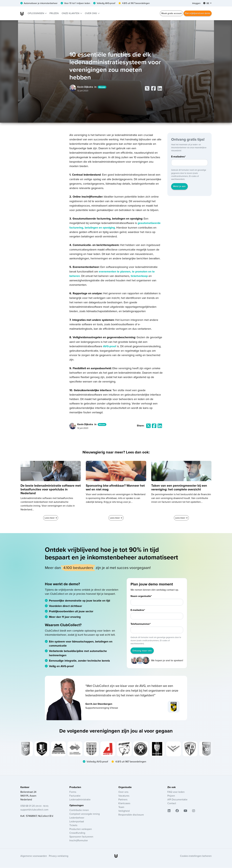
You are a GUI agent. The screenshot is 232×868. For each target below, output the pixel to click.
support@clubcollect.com (34, 810)
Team (121, 807)
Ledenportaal (77, 822)
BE (206, 3)
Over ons (91, 13)
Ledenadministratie (80, 800)
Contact (172, 804)
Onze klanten (71, 13)
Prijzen (54, 13)
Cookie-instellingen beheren (196, 856)
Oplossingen (36, 13)
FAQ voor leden (176, 792)
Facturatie (75, 796)
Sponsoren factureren (81, 837)
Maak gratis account (170, 13)
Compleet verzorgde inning (85, 814)
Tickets (73, 825)
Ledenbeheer (77, 818)
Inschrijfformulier (79, 841)
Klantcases (124, 804)
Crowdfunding (77, 833)
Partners (123, 800)
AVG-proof (110, 346)
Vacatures (124, 796)
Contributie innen (79, 810)
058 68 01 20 (34, 806)
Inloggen (196, 3)
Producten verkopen (81, 829)
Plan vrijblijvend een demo (197, 13)
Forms (73, 792)
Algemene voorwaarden (34, 856)
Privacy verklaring (59, 856)
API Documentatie (177, 800)
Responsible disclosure (131, 815)
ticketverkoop (139, 276)
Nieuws (102, 87)
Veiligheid (124, 811)
